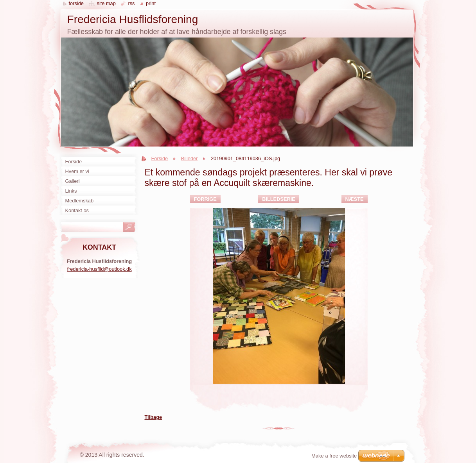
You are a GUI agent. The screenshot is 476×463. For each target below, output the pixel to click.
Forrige (205, 199)
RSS (131, 3)
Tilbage (154, 417)
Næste (355, 199)
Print (151, 3)
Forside (160, 158)
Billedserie (279, 199)
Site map (106, 3)
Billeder (190, 158)
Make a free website (334, 456)
